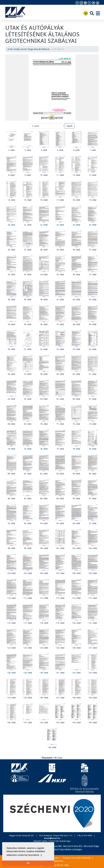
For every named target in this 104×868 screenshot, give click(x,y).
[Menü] (98, 14)
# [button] (41, 855)
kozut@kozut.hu (52, 838)
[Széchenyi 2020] (52, 813)
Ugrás (70, 126)
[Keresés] (92, 13)
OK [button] (28, 863)
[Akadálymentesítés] (86, 14)
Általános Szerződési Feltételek (77, 858)
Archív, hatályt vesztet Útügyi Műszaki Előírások (28, 49)
